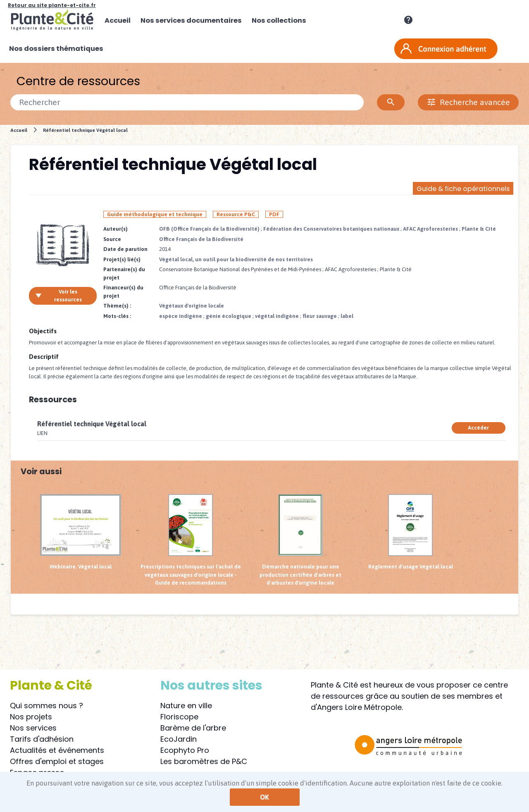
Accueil (19, 130)
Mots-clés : (117, 316)
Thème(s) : (117, 306)
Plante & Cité (479, 229)
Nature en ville (186, 706)
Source (112, 239)
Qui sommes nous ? (46, 706)
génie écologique (229, 316)
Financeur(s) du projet (123, 292)
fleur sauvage (320, 316)
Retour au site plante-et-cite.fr (52, 5)
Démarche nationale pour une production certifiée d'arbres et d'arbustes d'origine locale (300, 540)
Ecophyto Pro (185, 750)
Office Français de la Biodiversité (201, 239)
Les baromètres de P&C (204, 761)
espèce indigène (181, 316)
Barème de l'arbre (193, 728)
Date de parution (125, 249)
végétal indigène (277, 316)
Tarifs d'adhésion (42, 739)
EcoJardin (179, 739)
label (347, 316)
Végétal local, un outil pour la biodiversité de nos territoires (236, 259)
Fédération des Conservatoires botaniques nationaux (331, 229)
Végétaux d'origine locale (192, 306)
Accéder (478, 428)
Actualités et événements (57, 750)
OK (264, 797)
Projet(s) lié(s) (122, 259)
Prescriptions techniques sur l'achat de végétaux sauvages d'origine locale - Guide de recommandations (191, 540)
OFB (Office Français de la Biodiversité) (209, 229)
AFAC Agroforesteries (430, 229)
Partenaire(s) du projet (124, 273)
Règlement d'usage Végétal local (411, 532)
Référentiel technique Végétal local (85, 130)
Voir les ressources (58, 296)
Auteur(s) (116, 229)
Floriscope (179, 717)
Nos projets (31, 717)
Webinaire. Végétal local (81, 532)
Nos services (33, 728)
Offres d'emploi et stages (57, 761)
